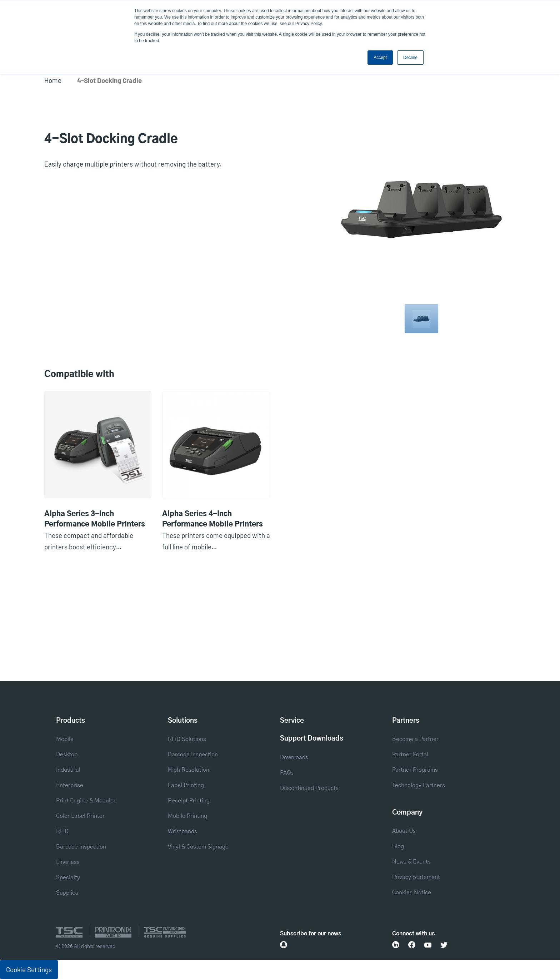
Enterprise (70, 785)
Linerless (68, 862)
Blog (398, 846)
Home (53, 80)
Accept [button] (380, 58)
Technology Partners (419, 785)
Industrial (68, 770)
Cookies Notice (412, 893)
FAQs (287, 773)
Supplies (67, 893)
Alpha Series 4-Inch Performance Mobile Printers (212, 519)
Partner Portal (410, 755)
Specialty (68, 877)
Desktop (67, 755)
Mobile (65, 739)
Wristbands (182, 831)
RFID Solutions (187, 739)
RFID (62, 831)
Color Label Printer (80, 816)
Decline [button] (410, 58)
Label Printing (186, 785)
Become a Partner (415, 739)
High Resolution (189, 770)
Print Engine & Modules (86, 801)
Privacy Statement (416, 877)
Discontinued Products (309, 788)
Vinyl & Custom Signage (198, 847)
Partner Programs (415, 770)
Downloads (294, 757)
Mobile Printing (187, 816)
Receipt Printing (189, 801)
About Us (404, 831)
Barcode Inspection (81, 847)
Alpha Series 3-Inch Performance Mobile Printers (95, 519)
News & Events (411, 862)
